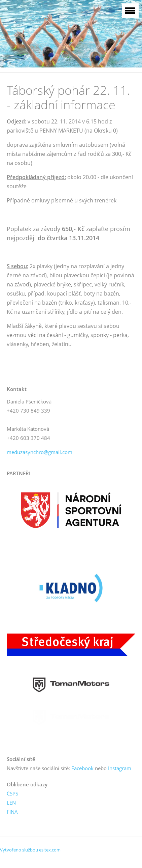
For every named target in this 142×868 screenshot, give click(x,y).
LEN (11, 803)
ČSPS (12, 793)
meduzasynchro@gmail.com (40, 452)
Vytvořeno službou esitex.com (30, 850)
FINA (12, 812)
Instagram (120, 768)
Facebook (82, 768)
